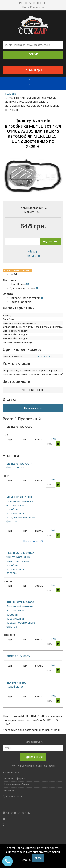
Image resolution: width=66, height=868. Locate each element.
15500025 (18, 656)
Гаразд (38, 858)
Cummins (9, 790)
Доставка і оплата (14, 796)
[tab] (33, 390)
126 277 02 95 (44, 356)
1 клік (33, 252)
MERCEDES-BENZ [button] (33, 390)
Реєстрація (37, 7)
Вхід (25, 7)
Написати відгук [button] (33, 408)
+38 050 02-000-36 (33, 3)
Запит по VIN (11, 773)
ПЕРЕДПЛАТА (33, 742)
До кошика (51, 242)
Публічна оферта (14, 778)
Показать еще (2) (33, 541)
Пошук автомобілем (16, 784)
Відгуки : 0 (33, 256)
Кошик (33, 70)
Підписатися (33, 757)
